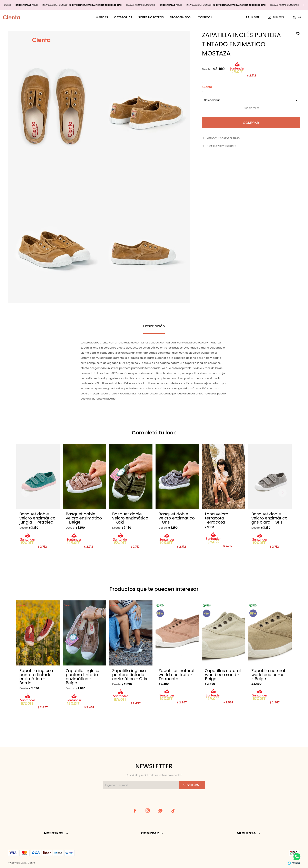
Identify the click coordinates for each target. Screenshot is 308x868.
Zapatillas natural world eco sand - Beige (223, 675)
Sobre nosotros (151, 17)
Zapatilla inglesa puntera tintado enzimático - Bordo (36, 677)
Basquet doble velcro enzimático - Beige (84, 518)
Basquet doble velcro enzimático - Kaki (130, 518)
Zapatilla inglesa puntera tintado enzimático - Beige (83, 677)
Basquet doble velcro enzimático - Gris (177, 518)
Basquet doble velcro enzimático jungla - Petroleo (37, 518)
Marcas (102, 17)
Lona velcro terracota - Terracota (217, 518)
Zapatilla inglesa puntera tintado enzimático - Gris (130, 675)
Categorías (123, 17)
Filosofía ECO (180, 17)
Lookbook (204, 17)
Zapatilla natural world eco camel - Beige (269, 675)
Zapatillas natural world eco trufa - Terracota (176, 675)
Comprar (251, 123)
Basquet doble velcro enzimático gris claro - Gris (270, 518)
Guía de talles (251, 108)
